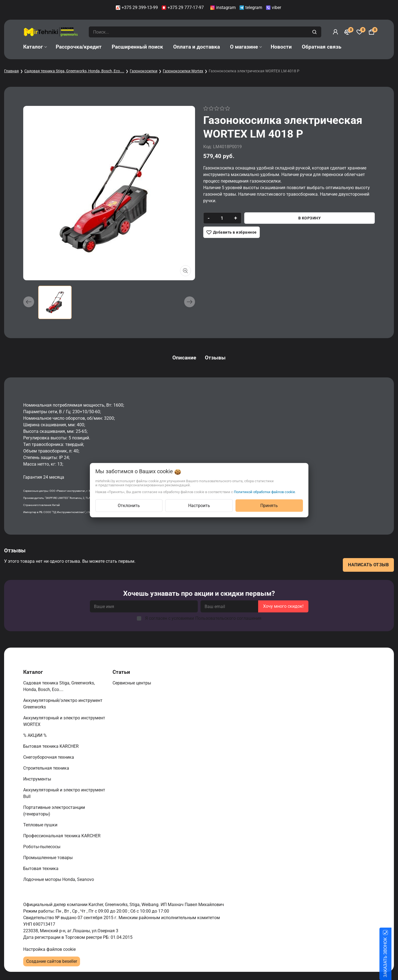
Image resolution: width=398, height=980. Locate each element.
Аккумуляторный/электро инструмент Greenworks (63, 704)
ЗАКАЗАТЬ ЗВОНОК (392, 957)
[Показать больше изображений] (185, 271)
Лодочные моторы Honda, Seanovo (59, 879)
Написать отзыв (368, 565)
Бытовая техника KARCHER (51, 746)
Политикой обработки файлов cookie (264, 492)
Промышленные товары (48, 858)
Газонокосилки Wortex (183, 71)
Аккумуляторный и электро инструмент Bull (64, 793)
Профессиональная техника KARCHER (62, 836)
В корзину (310, 218)
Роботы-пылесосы (42, 847)
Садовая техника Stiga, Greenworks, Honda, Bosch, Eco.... (74, 71)
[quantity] (222, 218)
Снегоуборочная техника (49, 757)
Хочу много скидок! (283, 606)
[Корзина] (372, 32)
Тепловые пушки (41, 825)
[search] (315, 32)
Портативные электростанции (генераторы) (54, 811)
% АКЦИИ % (36, 735)
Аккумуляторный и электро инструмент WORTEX (64, 721)
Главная (11, 71)
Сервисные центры (132, 683)
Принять (269, 505)
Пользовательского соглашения (228, 618)
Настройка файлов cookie (49, 949)
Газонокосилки (144, 71)
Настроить (199, 505)
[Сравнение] (347, 32)
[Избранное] (359, 32)
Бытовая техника (41, 869)
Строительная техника (47, 768)
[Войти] (335, 32)
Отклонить (129, 505)
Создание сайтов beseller (52, 961)
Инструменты (38, 779)
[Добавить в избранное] (232, 232)
